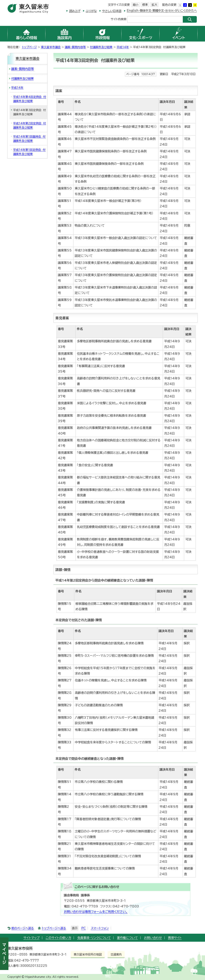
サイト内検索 (119, 19)
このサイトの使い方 (58, 938)
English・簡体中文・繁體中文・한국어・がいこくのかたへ (162, 11)
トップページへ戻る (54, 928)
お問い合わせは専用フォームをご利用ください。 (96, 912)
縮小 (136, 5)
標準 (145, 5)
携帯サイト (175, 938)
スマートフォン (100, 928)
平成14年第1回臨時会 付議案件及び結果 (29, 139)
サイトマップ (32, 938)
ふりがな (91, 11)
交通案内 (116, 954)
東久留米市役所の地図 (88, 954)
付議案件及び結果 (101, 47)
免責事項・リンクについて (94, 938)
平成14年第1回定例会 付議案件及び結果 (29, 152)
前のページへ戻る (23, 928)
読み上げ (75, 11)
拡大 (154, 5)
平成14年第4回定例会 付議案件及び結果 (30, 99)
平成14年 (123, 47)
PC (83, 928)
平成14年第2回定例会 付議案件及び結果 (30, 125)
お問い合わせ (153, 938)
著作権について (127, 938)
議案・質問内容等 (75, 47)
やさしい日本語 (112, 11)
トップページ (29, 47)
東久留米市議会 (51, 47)
